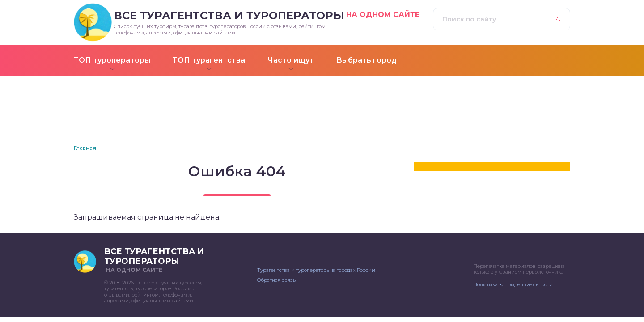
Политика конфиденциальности (513, 284)
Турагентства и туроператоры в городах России (316, 270)
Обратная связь (276, 280)
